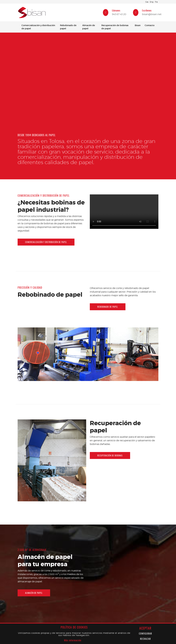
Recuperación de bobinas (110, 456)
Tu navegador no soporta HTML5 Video (88, 77)
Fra (156, 2)
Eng (152, 2)
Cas (147, 2)
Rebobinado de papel (68, 27)
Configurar (145, 634)
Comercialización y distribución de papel (38, 27)
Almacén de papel (89, 27)
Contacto (150, 25)
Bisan (138, 25)
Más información (73, 641)
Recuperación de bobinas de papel (115, 27)
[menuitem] (39, 27)
